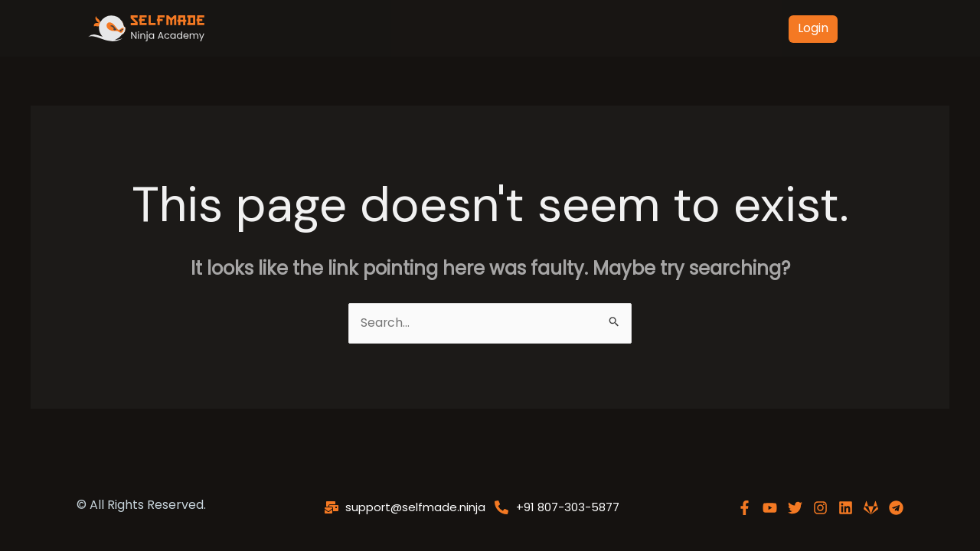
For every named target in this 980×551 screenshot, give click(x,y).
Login (813, 28)
